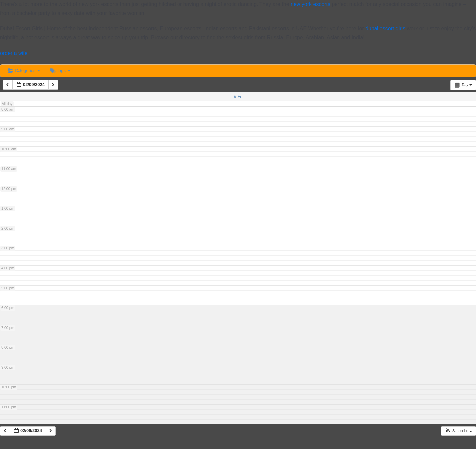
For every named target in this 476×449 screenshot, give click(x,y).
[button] (458, 431)
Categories (24, 71)
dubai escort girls (385, 29)
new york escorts (310, 4)
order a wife (14, 53)
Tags (60, 71)
